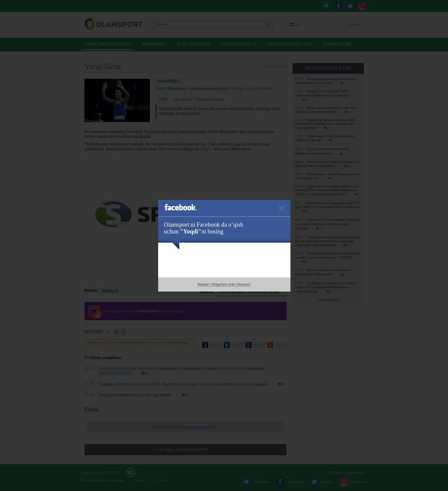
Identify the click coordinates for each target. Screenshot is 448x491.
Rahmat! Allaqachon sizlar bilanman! (224, 284)
